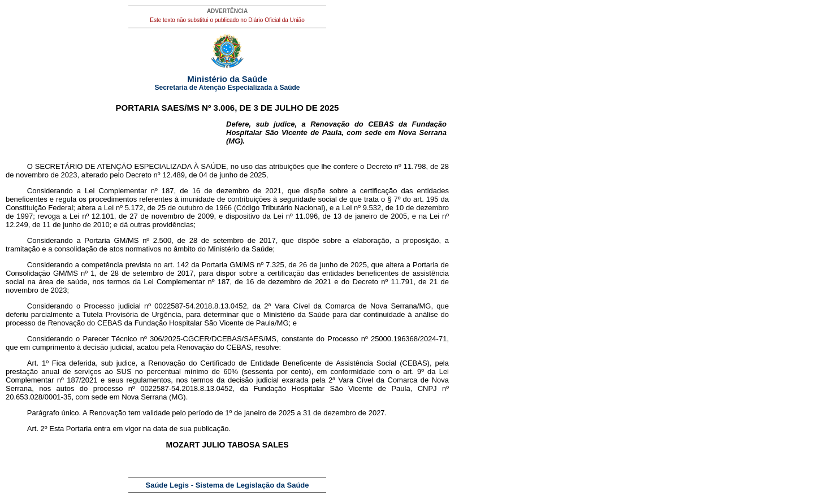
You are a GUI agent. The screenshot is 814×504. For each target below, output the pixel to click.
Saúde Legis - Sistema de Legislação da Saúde (228, 485)
